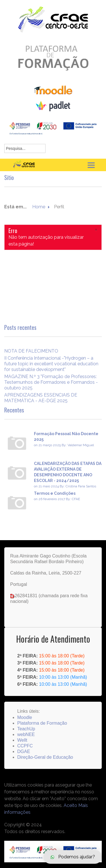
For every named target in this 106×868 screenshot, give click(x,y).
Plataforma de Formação (42, 723)
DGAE (24, 751)
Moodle (25, 717)
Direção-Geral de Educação (45, 757)
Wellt (22, 740)
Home (39, 207)
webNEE (26, 734)
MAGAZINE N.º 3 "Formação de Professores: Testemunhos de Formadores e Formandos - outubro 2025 (51, 382)
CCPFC (25, 746)
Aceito (70, 805)
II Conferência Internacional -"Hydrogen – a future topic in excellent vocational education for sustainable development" (51, 364)
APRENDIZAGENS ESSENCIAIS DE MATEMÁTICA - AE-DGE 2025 (41, 398)
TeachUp (26, 729)
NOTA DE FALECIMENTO (31, 351)
